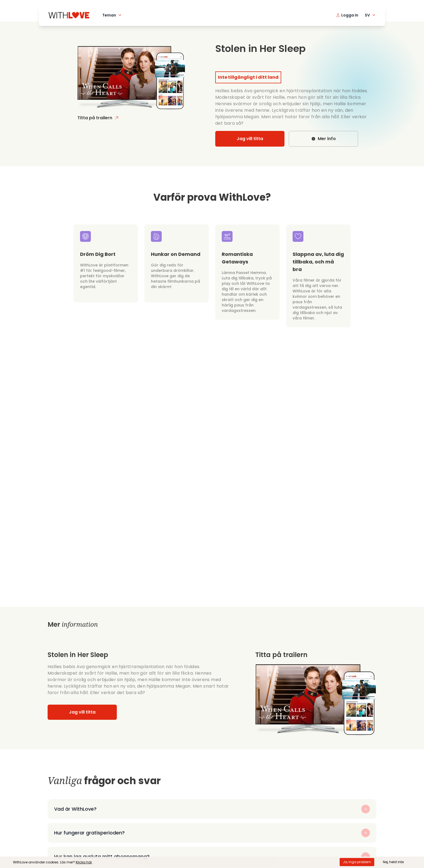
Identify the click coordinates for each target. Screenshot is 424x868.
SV (371, 15)
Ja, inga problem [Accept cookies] (357, 862)
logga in (359, 802)
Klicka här (84, 862)
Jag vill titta (250, 139)
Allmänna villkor (157, 834)
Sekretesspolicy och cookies (170, 843)
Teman (112, 15)
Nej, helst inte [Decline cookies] (393, 862)
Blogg (146, 852)
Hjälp (145, 826)
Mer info (324, 139)
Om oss (148, 817)
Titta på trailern (98, 118)
